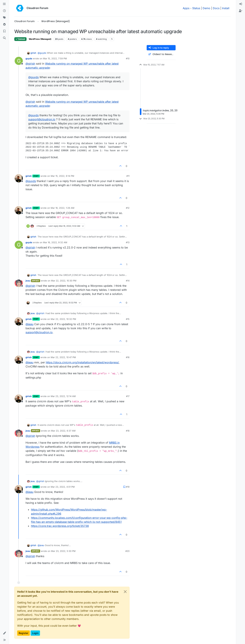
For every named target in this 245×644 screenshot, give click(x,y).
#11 (128, 176)
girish (33, 53)
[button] (4, 633)
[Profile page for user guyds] (19, 61)
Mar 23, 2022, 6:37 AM (63, 431)
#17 (128, 396)
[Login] (241, 4)
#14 (128, 281)
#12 (128, 208)
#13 (128, 242)
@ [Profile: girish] (30, 64)
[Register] (241, 11)
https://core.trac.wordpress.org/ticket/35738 (60, 526)
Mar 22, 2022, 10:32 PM (63, 319)
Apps (186, 8)
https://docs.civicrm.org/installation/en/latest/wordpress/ (82, 362)
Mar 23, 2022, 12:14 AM (63, 396)
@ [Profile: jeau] (29, 324)
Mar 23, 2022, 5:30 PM (63, 551)
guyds (29, 58)
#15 (128, 319)
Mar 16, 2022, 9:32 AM (55, 242)
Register (23, 633)
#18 (128, 431)
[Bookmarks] (4, 31)
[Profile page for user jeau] (19, 283)
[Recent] (4, 11)
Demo (206, 8)
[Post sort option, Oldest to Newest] (161, 54)
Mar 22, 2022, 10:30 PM (64, 281)
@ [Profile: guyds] (42, 53)
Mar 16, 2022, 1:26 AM (63, 208)
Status (196, 8)
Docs (216, 8)
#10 (128, 58)
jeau (28, 281)
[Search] (4, 38)
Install (226, 8)
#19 (128, 487)
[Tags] (4, 18)
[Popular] (4, 24)
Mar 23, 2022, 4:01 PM (63, 487)
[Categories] (4, 4)
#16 (128, 357)
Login (35, 633)
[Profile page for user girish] (19, 178)
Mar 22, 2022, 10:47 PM (63, 357)
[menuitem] (241, 4)
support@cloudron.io (42, 119)
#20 (127, 551)
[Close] (125, 592)
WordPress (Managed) (40, 39)
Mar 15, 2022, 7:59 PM (55, 58)
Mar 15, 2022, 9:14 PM (62, 176)
